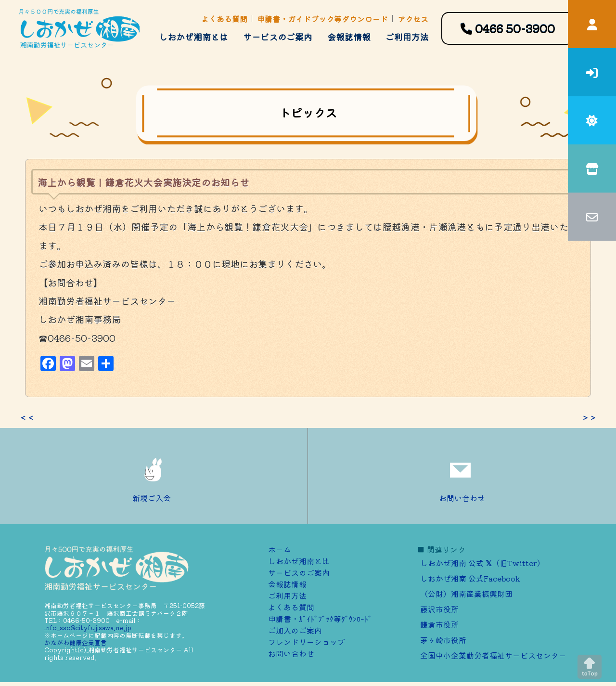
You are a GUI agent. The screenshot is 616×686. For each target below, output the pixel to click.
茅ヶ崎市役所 (443, 640)
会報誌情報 (349, 37)
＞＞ (589, 417)
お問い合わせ (462, 476)
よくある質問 (224, 19)
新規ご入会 (154, 476)
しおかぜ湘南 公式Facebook (470, 578)
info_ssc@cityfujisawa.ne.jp (88, 628)
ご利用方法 (407, 37)
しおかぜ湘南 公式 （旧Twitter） (482, 563)
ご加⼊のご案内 (295, 630)
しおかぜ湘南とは (193, 37)
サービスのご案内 (278, 37)
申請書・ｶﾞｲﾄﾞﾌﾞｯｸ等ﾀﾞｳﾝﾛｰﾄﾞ (320, 619)
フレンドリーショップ (307, 642)
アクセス (413, 19)
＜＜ (27, 417)
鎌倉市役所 (439, 624)
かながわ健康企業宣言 (76, 642)
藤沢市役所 (439, 609)
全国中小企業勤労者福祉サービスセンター (493, 655)
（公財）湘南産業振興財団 (466, 594)
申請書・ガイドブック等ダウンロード (322, 19)
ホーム (280, 549)
